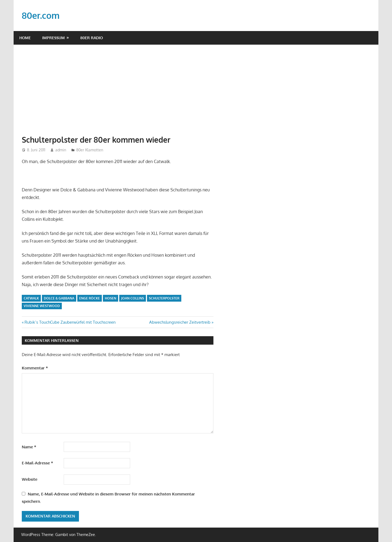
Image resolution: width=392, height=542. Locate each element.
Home (25, 38)
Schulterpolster (164, 298)
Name (29, 447)
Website (30, 479)
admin (61, 150)
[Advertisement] (196, 85)
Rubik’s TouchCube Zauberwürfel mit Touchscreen (70, 322)
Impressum (53, 38)
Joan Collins (133, 298)
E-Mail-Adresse (37, 463)
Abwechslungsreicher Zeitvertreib (180, 322)
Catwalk (31, 298)
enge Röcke (90, 298)
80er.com (41, 15)
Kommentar (35, 368)
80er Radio (92, 38)
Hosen (111, 298)
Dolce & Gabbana (59, 298)
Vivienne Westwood (42, 306)
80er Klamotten (90, 150)
